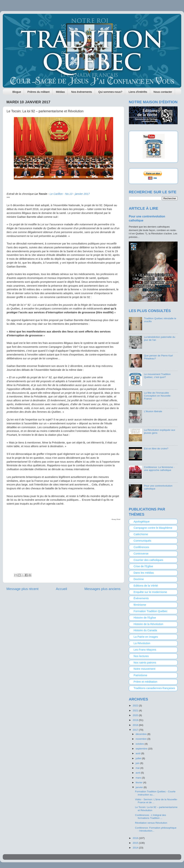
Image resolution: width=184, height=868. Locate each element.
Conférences (141, 547)
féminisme (140, 605)
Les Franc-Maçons (145, 650)
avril (138, 773)
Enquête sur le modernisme (150, 592)
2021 (136, 711)
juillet (139, 758)
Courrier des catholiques (148, 560)
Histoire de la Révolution (148, 624)
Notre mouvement (144, 669)
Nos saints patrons (145, 663)
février (139, 782)
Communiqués (142, 541)
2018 (136, 725)
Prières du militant (38, 92)
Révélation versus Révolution (151, 823)
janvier (140, 787)
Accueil (62, 589)
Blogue (17, 92)
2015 (136, 843)
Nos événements (82, 92)
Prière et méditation (145, 682)
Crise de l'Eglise (143, 566)
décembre (141, 734)
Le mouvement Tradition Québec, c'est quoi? (157, 376)
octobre (140, 744)
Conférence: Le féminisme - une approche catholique (159, 469)
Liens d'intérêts (138, 92)
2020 (136, 715)
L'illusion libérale (153, 411)
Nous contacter (163, 92)
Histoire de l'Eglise (145, 618)
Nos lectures (141, 656)
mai (138, 768)
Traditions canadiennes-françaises (154, 688)
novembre (141, 739)
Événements (141, 598)
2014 (136, 848)
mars (139, 778)
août (138, 753)
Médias (60, 92)
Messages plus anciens (102, 589)
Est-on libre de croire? (156, 449)
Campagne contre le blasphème (153, 528)
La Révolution (142, 643)
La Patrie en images (146, 637)
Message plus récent (22, 589)
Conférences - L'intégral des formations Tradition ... (151, 817)
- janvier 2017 (70, 194)
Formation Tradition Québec (151, 611)
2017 (136, 730)
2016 (136, 838)
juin (138, 763)
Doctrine (139, 579)
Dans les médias (144, 573)
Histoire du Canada (145, 630)
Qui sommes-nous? (110, 92)
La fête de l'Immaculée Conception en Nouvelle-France (158, 396)
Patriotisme (140, 675)
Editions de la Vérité (146, 586)
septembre (142, 749)
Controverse (141, 554)
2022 (136, 706)
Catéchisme (141, 534)
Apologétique (142, 522)
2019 (136, 720)
